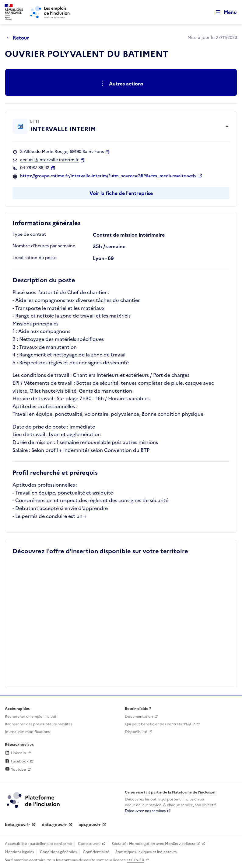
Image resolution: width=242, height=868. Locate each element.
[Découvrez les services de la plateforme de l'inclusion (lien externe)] (34, 800)
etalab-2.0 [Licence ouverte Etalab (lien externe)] (135, 860)
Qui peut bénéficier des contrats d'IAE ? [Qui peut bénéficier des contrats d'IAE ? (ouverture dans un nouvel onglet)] (160, 724)
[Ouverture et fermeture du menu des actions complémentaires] (121, 84)
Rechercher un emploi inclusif (31, 717)
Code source (89, 844)
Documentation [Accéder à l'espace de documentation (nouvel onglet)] (139, 717)
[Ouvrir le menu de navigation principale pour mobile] (223, 12)
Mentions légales (19, 852)
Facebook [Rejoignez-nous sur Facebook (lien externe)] (17, 761)
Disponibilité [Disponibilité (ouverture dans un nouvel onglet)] (136, 732)
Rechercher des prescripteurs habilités (39, 724)
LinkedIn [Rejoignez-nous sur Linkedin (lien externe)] (15, 753)
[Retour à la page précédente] (20, 38)
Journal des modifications (27, 732)
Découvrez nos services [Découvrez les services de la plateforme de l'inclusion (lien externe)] (145, 811)
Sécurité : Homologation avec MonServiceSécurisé (156, 844)
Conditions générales (58, 852)
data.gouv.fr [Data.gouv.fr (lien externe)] (54, 825)
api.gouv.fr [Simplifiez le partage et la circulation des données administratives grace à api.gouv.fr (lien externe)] (90, 825)
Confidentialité (96, 852)
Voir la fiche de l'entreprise (121, 193)
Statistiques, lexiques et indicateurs (146, 852)
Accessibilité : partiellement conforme (38, 844)
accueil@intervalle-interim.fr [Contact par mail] (49, 160)
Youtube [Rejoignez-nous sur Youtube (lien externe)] (15, 769)
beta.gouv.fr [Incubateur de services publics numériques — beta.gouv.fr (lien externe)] (18, 825)
